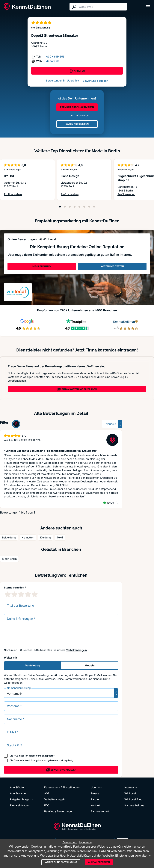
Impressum (131, 787)
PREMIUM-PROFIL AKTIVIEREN (77, 107)
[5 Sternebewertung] (35, 594)
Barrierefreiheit (100, 811)
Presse (95, 793)
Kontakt (95, 805)
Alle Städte (17, 787)
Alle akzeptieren (99, 862)
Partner (95, 799)
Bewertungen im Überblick (62, 80)
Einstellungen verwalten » (133, 855)
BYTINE (9, 176)
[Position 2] (65, 207)
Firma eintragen (20, 805)
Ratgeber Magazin (21, 799)
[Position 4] (75, 207)
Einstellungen (71, 787)
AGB (16, 756)
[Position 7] (89, 207)
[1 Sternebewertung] (8, 594)
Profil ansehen (13, 194)
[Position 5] (79, 207)
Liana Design (70, 176)
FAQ (47, 805)
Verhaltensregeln (76, 650)
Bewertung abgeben (95, 81)
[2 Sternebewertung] (14, 594)
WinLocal (130, 793)
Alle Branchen (19, 793)
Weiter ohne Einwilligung (61, 862)
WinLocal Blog (133, 799)
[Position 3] (70, 207)
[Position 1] (60, 207)
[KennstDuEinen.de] (27, 7)
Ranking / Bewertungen (59, 811)
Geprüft (110, 503)
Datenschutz (52, 787)
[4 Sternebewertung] (28, 594)
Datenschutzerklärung (26, 760)
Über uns (96, 787)
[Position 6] (84, 207)
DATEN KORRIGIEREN (77, 124)
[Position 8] (94, 207)
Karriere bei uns (134, 805)
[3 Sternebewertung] (21, 594)
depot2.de (53, 61)
